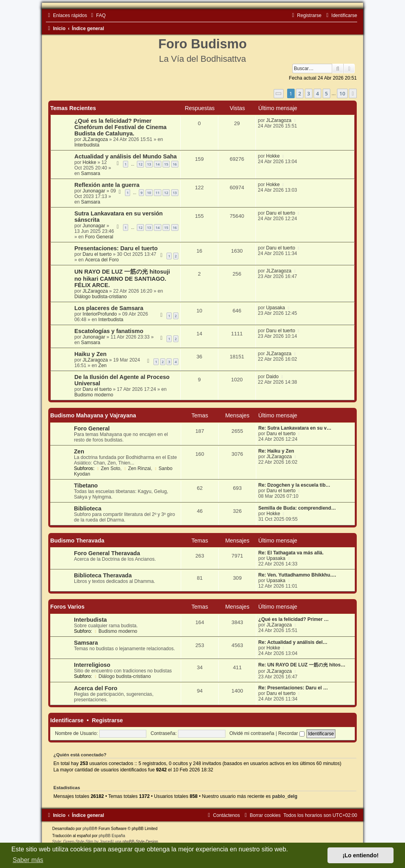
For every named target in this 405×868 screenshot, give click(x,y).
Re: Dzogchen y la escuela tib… (294, 485)
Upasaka (276, 308)
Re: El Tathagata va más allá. (291, 553)
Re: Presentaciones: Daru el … (293, 688)
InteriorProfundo (100, 314)
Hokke (89, 162)
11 (157, 193)
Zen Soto (108, 468)
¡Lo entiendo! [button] (361, 855)
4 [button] (317, 93)
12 (140, 164)
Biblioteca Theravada (103, 575)
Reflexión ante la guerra (107, 185)
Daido (273, 377)
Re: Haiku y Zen (276, 451)
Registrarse (107, 720)
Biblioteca (88, 508)
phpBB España (112, 836)
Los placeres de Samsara (109, 308)
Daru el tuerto (281, 213)
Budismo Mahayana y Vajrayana (93, 415)
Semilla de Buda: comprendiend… (297, 508)
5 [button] (326, 93)
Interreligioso (92, 665)
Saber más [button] (28, 860)
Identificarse (67, 720)
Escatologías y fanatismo (109, 331)
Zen (103, 365)
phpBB (89, 829)
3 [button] (309, 93)
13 (149, 164)
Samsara (91, 173)
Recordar (291, 733)
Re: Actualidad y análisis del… (293, 642)
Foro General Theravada (107, 553)
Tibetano (86, 485)
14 (157, 164)
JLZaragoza (95, 139)
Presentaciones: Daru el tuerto (116, 248)
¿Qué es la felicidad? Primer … (293, 619)
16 (175, 164)
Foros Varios (67, 607)
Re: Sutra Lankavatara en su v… (295, 428)
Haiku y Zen (90, 354)
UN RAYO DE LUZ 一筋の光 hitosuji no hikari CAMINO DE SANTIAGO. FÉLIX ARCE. (122, 278)
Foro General (99, 237)
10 (149, 193)
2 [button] (300, 93)
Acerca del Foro (102, 260)
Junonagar (94, 191)
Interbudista (87, 145)
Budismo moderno (94, 395)
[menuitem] (97, 15)
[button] (279, 94)
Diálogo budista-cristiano (100, 297)
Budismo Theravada (77, 541)
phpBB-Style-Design (140, 842)
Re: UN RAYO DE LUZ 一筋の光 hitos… (302, 665)
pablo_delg (285, 796)
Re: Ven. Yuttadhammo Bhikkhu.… (297, 575)
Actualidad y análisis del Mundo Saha (126, 156)
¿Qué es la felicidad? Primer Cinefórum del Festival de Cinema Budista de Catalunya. (120, 127)
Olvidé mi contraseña (252, 733)
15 (166, 164)
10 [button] (342, 93)
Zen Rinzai (137, 468)
